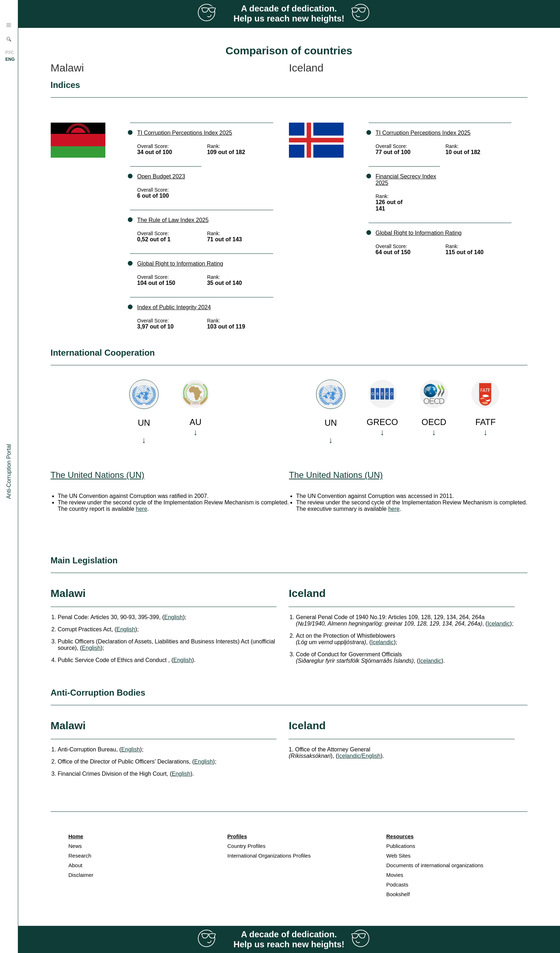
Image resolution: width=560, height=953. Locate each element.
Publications (401, 846)
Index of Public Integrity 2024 (174, 307)
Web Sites (399, 856)
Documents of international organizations (435, 865)
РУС (10, 53)
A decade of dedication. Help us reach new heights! (289, 13)
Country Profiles (247, 846)
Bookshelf (398, 894)
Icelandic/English (359, 756)
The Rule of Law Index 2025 (173, 220)
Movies (395, 875)
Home (76, 836)
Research (80, 856)
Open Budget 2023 (161, 176)
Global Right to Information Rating (180, 264)
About (76, 865)
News (75, 846)
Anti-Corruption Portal (9, 471)
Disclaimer (81, 875)
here (141, 509)
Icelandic (499, 624)
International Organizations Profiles (269, 856)
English (173, 617)
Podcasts (397, 885)
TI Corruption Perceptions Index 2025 (185, 133)
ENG (10, 59)
